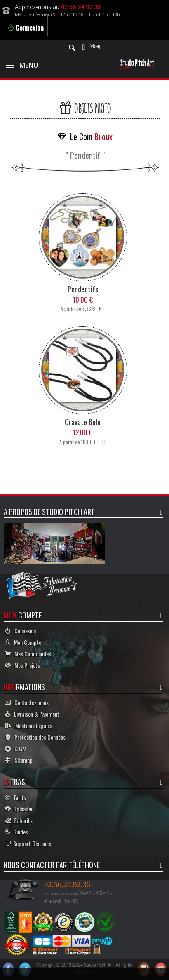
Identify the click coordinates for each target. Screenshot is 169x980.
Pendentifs (83, 289)
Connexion (26, 28)
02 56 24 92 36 (81, 7)
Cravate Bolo (83, 422)
